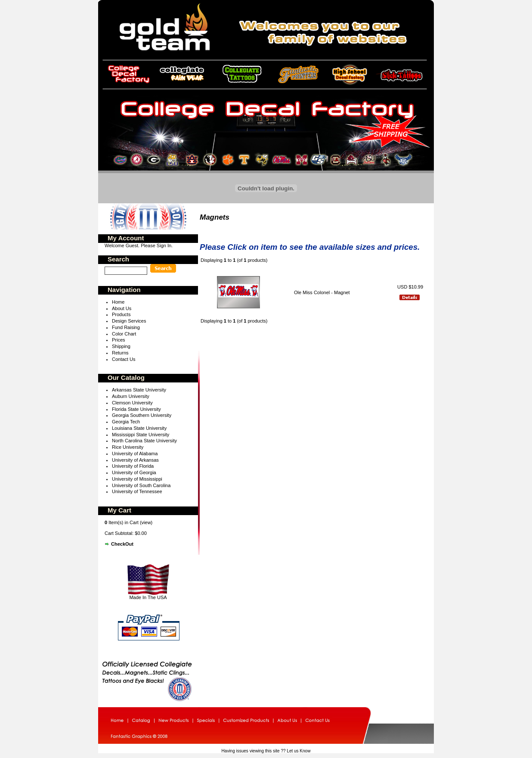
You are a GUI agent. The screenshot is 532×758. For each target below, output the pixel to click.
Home (118, 302)
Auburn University (131, 396)
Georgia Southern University (142, 415)
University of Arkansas (135, 460)
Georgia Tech (126, 422)
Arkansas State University (139, 390)
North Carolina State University (144, 441)
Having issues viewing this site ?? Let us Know (266, 751)
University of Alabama (135, 454)
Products (121, 314)
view (146, 522)
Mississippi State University (141, 435)
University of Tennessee (137, 491)
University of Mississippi (137, 479)
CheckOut (122, 544)
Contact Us (124, 359)
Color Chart (124, 334)
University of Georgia (134, 472)
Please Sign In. (157, 245)
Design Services (129, 321)
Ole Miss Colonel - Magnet (323, 292)
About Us (122, 308)
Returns (120, 353)
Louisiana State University (139, 428)
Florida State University (136, 409)
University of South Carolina (141, 485)
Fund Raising (126, 327)
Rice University (128, 447)
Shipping (121, 346)
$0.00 (141, 533)
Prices (119, 340)
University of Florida (133, 466)
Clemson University (132, 403)
